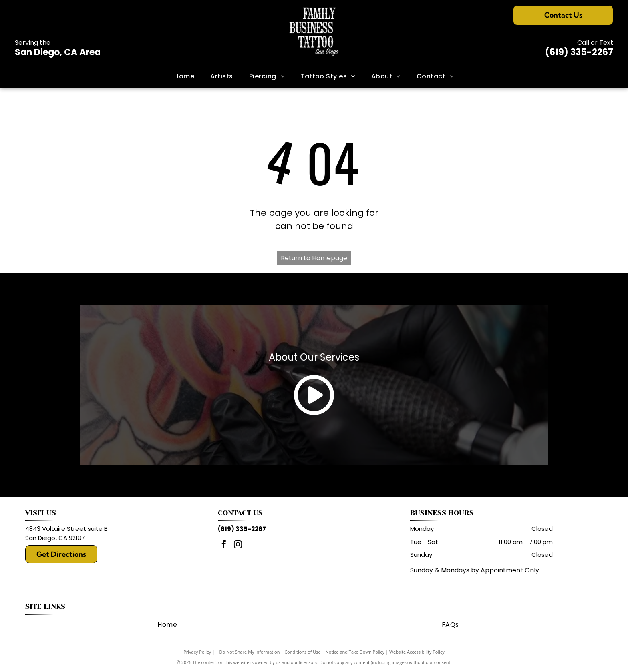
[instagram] (238, 545)
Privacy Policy (197, 652)
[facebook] (224, 545)
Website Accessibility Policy (417, 652)
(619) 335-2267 (579, 52)
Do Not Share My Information (250, 652)
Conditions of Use (303, 652)
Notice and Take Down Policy (355, 652)
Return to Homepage (314, 258)
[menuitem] (184, 76)
